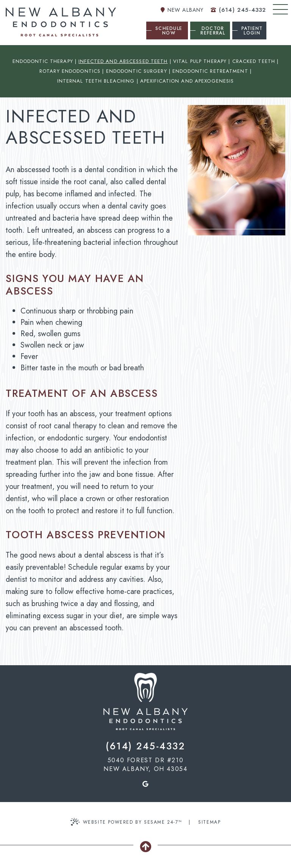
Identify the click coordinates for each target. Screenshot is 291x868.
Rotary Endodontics (70, 71)
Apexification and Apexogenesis (187, 81)
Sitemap (209, 822)
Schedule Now (169, 31)
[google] (145, 784)
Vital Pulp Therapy (200, 61)
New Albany (182, 10)
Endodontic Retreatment (210, 71)
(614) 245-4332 (239, 10)
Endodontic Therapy (43, 61)
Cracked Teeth (254, 61)
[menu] (280, 9)
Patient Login (252, 31)
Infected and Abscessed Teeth (123, 61)
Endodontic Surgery (137, 71)
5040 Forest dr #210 (145, 765)
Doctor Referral (213, 31)
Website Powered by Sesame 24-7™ (126, 822)
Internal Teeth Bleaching (96, 81)
